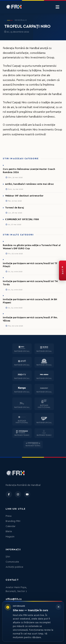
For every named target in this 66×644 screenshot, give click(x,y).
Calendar (11, 526)
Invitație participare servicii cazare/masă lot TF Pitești (30, 265)
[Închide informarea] (58, 607)
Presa (9, 516)
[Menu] (57, 7)
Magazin (10, 537)
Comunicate (12, 562)
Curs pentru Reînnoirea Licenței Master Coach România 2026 (29, 171)
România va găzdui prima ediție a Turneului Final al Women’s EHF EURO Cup (32, 247)
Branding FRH (13, 521)
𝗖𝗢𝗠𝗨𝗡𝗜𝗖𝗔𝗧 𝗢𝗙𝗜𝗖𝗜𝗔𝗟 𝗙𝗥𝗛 (22, 219)
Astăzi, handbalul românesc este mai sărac (29, 184)
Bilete (9, 531)
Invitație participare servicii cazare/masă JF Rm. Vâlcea (30, 319)
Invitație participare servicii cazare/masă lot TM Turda (30, 283)
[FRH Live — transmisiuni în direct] (62, 271)
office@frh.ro (14, 599)
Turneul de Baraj (14, 208)
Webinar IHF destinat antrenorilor (24, 196)
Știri (8, 557)
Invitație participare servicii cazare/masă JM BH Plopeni (30, 301)
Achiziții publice (14, 567)
